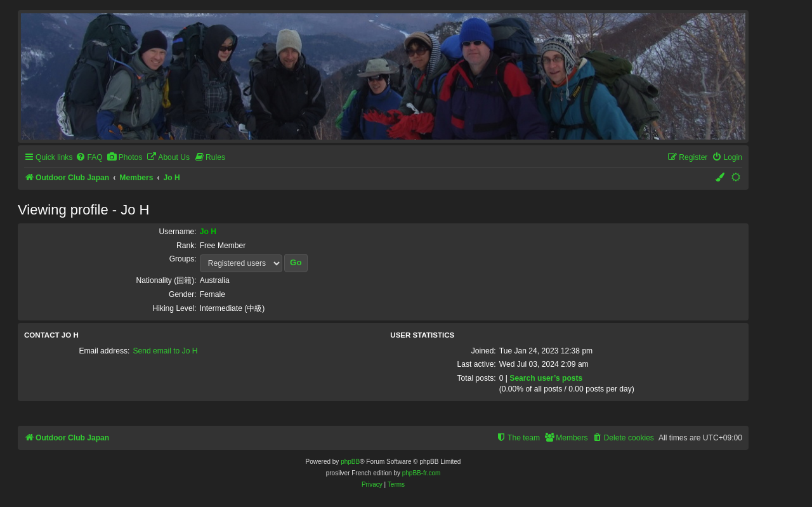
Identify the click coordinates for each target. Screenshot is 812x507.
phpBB (350, 462)
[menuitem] (89, 158)
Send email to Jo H (165, 351)
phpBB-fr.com (422, 473)
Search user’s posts (546, 378)
